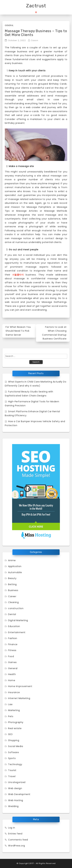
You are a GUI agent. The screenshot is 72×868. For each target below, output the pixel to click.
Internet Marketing (19, 698)
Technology (15, 764)
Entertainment (17, 632)
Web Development (19, 794)
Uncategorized (17, 782)
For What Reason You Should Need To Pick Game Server (18, 331)
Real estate (15, 728)
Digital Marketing (18, 620)
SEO (10, 734)
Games (12, 662)
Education (14, 626)
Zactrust (36, 6)
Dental (12, 614)
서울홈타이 (18, 275)
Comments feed (18, 840)
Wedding (13, 806)
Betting (12, 584)
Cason (35, 40)
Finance (13, 644)
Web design (15, 788)
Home (12, 680)
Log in (12, 828)
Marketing (14, 710)
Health (12, 674)
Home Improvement (20, 686)
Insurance (14, 692)
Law (10, 704)
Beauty (12, 578)
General (9, 25)
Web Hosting (16, 800)
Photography (16, 722)
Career (12, 596)
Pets (11, 716)
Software (13, 752)
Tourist (12, 770)
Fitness (12, 650)
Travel (12, 776)
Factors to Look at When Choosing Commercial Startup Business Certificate (54, 333)
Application (15, 566)
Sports (12, 758)
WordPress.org (17, 846)
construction (16, 608)
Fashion (13, 638)
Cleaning (13, 602)
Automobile (15, 572)
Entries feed (15, 834)
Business (13, 590)
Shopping (14, 740)
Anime (12, 560)
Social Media (16, 746)
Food (11, 656)
